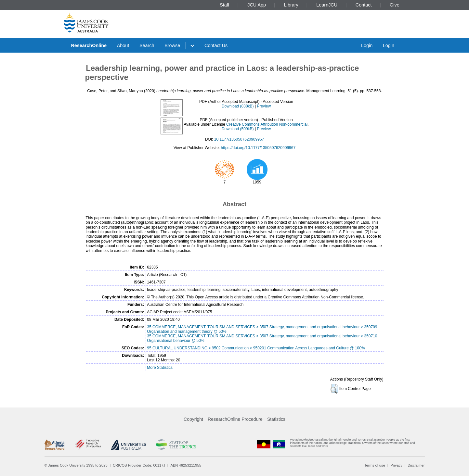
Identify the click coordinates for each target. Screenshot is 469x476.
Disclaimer (416, 465)
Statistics (276, 419)
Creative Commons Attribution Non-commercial (267, 124)
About (123, 45)
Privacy (396, 465)
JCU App (257, 5)
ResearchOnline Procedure (235, 419)
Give (395, 5)
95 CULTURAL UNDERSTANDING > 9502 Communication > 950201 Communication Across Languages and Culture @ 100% (256, 348)
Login (367, 45)
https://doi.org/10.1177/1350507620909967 (258, 148)
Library (291, 5)
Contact (364, 5)
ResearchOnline (89, 45)
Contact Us (216, 45)
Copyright (193, 419)
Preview (264, 106)
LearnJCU (327, 5)
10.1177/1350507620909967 (239, 139)
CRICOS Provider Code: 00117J (139, 465)
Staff (224, 5)
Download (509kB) (238, 129)
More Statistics (160, 368)
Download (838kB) (238, 106)
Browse (172, 45)
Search (147, 45)
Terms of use (375, 465)
